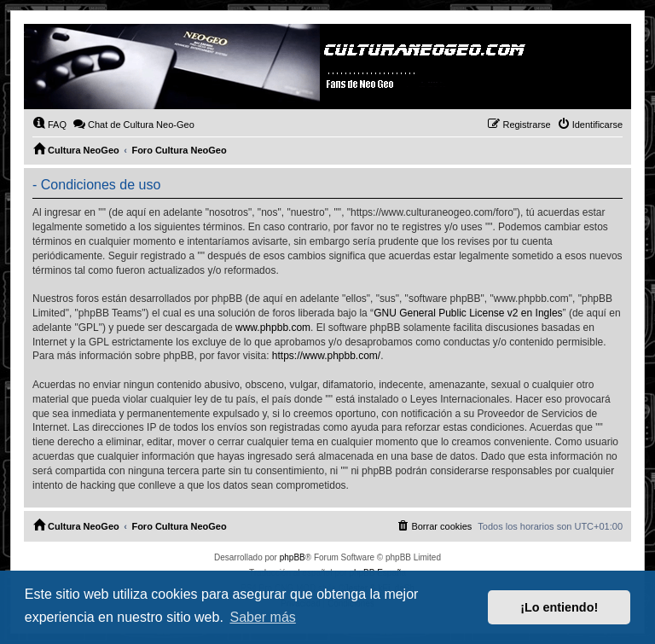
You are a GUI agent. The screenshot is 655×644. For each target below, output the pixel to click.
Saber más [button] (262, 617)
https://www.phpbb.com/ (326, 356)
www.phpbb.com (273, 328)
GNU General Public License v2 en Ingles (468, 313)
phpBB (293, 557)
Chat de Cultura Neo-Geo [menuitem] (133, 124)
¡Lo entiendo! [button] (559, 607)
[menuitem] (49, 125)
